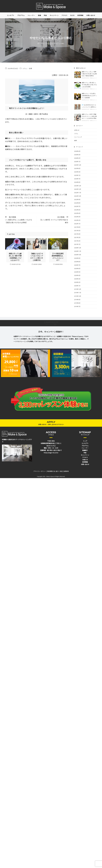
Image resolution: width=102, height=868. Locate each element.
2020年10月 (78, 255)
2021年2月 (77, 241)
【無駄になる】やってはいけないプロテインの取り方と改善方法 (37, 257)
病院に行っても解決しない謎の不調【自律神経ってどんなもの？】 (15, 257)
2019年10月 (78, 296)
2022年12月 (78, 189)
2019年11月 (78, 293)
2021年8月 (77, 227)
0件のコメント (93, 78)
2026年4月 (77, 151)
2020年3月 (77, 279)
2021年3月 (77, 237)
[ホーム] (38, 43)
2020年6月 (77, 268)
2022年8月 (77, 203)
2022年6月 (77, 210)
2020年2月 (77, 282)
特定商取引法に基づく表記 (55, 471)
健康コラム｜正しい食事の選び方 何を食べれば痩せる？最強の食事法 (89, 74)
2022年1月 (77, 224)
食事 (31, 68)
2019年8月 (77, 303)
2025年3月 (77, 172)
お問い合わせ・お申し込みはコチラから (51, 424)
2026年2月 (77, 158)
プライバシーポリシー (40, 471)
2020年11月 (78, 251)
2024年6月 (77, 182)
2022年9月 (77, 199)
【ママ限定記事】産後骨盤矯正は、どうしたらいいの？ (58, 257)
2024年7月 (77, 179)
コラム (25, 68)
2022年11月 (78, 193)
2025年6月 (77, 168)
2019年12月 (78, 289)
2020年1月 (77, 286)
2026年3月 (77, 155)
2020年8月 (77, 262)
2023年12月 (78, 186)
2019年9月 (77, 300)
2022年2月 (77, 220)
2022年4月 (77, 213)
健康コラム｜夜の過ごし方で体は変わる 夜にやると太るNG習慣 (89, 85)
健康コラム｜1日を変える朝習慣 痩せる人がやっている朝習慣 (89, 96)
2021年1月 (77, 244)
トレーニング (78, 137)
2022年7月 (77, 206)
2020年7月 (77, 265)
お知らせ (77, 130)
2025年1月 (77, 175)
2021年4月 (77, 234)
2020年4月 (77, 275)
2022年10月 (78, 196)
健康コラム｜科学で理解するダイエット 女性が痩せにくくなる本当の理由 (89, 116)
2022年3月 (77, 217)
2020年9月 (77, 258)
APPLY (51, 422)
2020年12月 (78, 248)
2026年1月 (77, 162)
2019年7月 (77, 306)
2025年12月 (78, 165)
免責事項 (66, 471)
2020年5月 (77, 272)
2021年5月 (77, 231)
